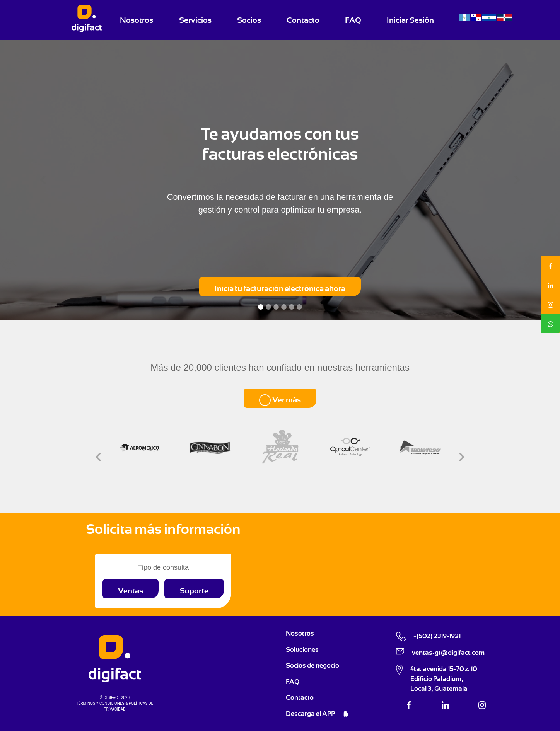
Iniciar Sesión (410, 20)
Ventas (131, 591)
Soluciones (302, 649)
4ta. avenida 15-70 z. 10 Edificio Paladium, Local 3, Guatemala (444, 679)
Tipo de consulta (163, 567)
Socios (249, 20)
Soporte (194, 591)
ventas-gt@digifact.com (448, 653)
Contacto (303, 20)
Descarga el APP (311, 714)
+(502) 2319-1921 (437, 636)
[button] (42, 180)
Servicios (195, 20)
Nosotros (137, 20)
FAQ (353, 20)
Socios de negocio (312, 665)
